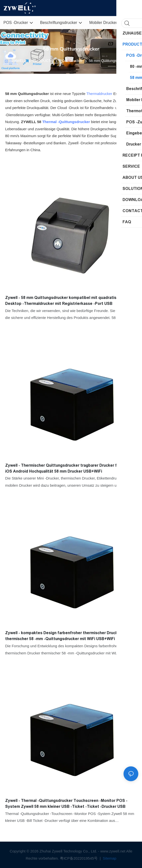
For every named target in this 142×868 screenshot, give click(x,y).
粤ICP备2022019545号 (79, 858)
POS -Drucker (71, 61)
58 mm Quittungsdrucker (109, 61)
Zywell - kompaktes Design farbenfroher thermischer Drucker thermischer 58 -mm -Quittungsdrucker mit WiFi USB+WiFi (63, 636)
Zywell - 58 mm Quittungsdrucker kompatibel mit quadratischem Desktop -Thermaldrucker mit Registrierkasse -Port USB (66, 301)
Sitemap (109, 858)
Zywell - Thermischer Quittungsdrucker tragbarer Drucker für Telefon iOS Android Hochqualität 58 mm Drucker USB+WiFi (71, 468)
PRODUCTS (43, 61)
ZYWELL (19, 61)
